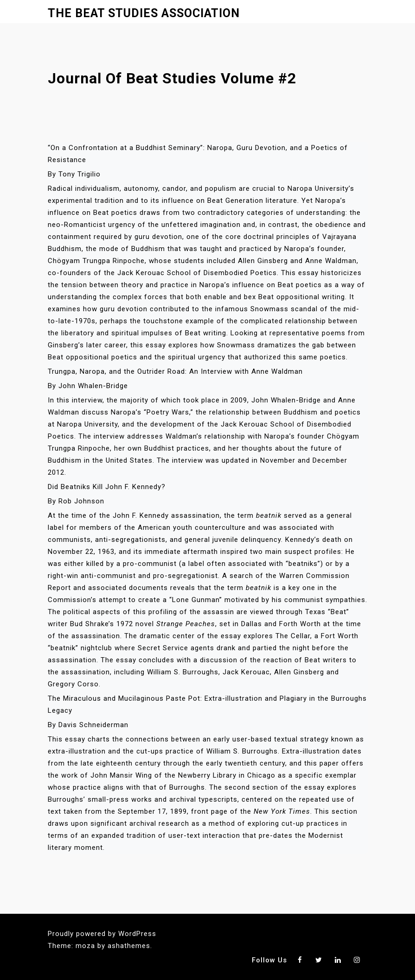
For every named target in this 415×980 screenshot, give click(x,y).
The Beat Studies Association (144, 13)
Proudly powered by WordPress (102, 934)
